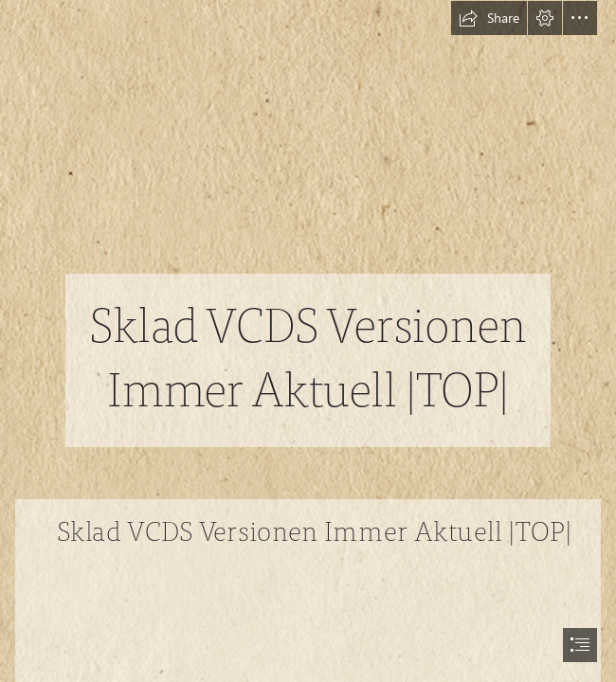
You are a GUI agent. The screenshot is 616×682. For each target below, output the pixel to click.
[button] (489, 18)
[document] (308, 341)
